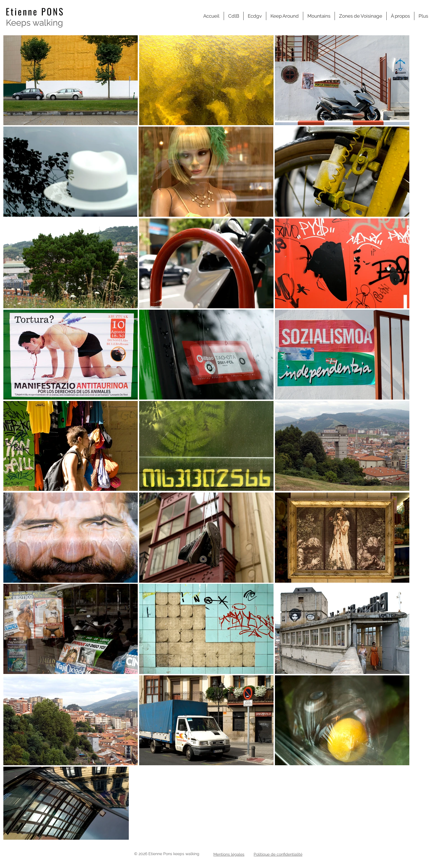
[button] (361, 16)
